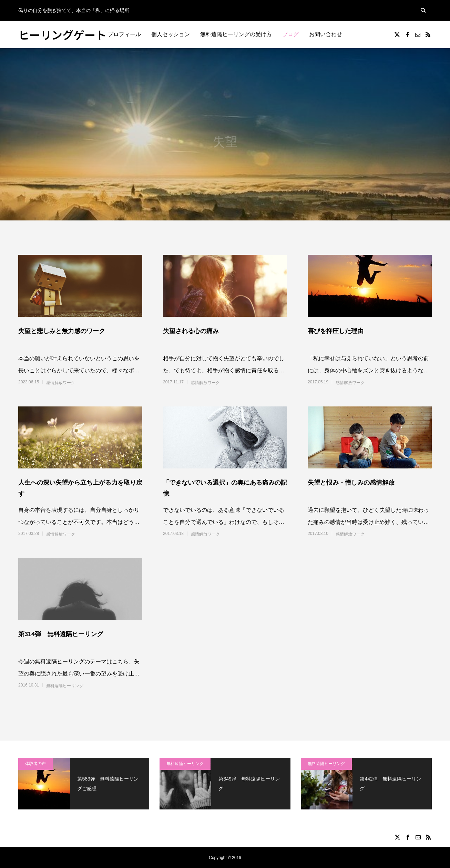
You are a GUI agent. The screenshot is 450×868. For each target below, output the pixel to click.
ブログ (290, 34)
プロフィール (124, 34)
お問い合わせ (326, 34)
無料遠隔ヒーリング (65, 686)
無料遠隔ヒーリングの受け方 (236, 34)
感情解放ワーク (61, 383)
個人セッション (171, 34)
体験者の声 (35, 764)
